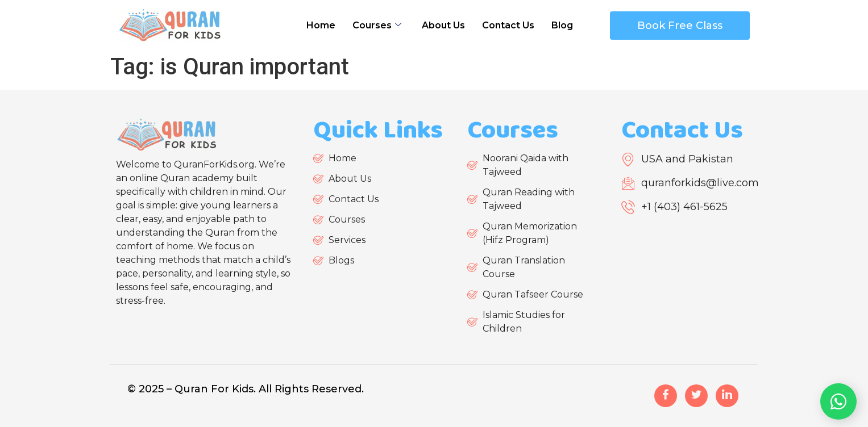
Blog (562, 25)
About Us (443, 25)
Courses (377, 25)
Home (321, 25)
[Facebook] (666, 396)
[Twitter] (696, 396)
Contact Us (508, 25)
